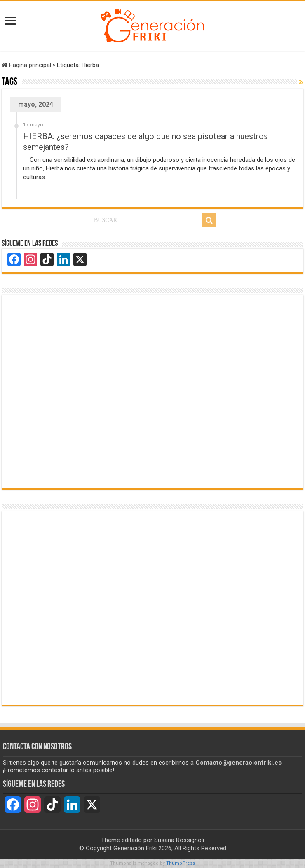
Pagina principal (26, 65)
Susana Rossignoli (179, 840)
